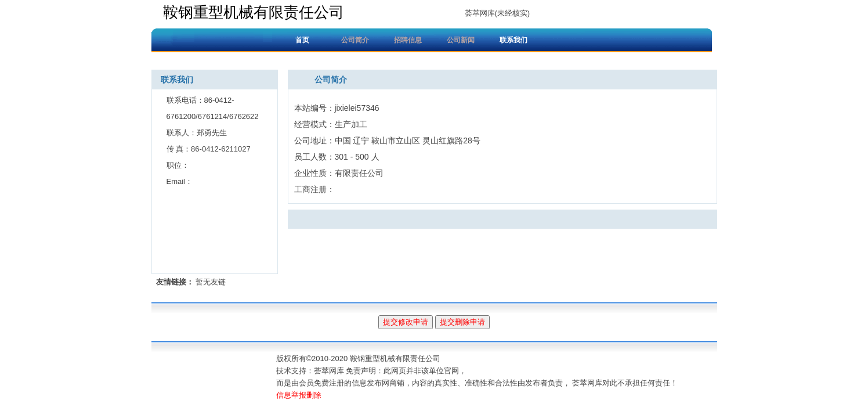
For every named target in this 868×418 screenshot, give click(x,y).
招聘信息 (408, 40)
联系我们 (513, 40)
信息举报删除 (299, 395)
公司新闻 (461, 40)
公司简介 (355, 40)
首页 (302, 40)
